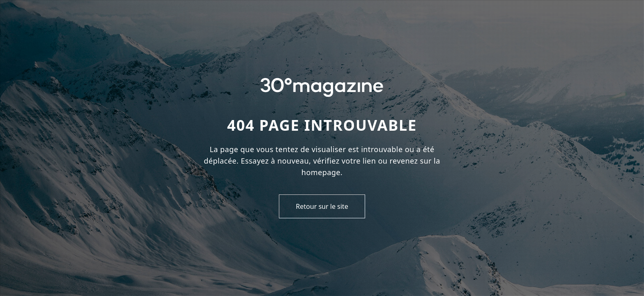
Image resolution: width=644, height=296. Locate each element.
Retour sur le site (322, 206)
